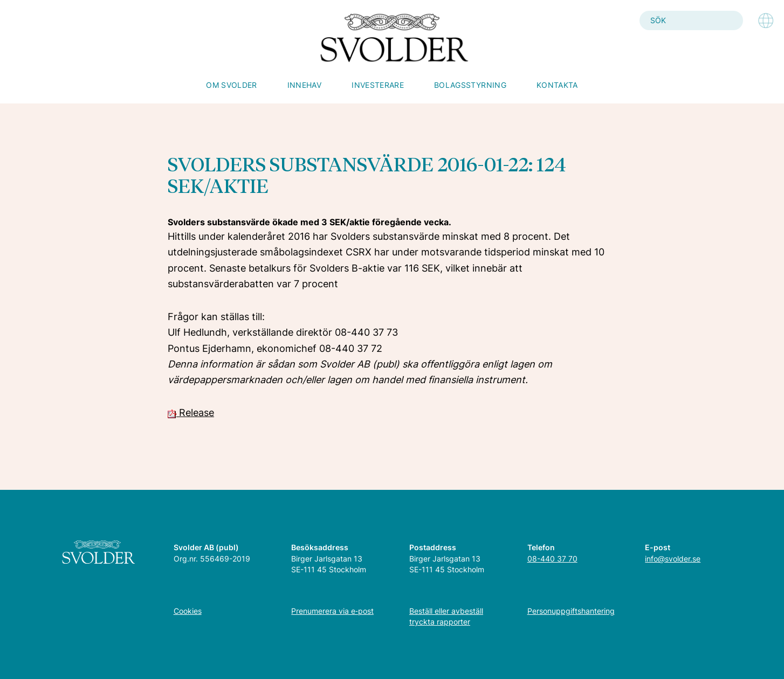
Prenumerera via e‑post (332, 611)
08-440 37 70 (552, 559)
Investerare (378, 85)
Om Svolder (232, 85)
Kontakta (557, 85)
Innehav (304, 85)
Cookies (188, 611)
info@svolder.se (673, 559)
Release (191, 413)
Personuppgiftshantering (571, 611)
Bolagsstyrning (470, 85)
